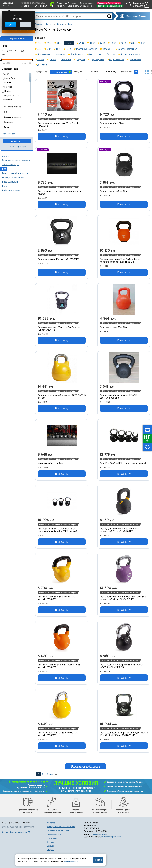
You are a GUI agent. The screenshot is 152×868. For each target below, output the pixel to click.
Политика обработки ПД (20, 832)
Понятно (98, 860)
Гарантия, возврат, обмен (58, 830)
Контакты (61, 6)
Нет (26, 25)
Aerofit (7, 74)
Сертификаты (73, 6)
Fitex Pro (8, 83)
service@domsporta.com (111, 837)
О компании (62, 3)
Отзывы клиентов (87, 6)
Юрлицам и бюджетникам (109, 3)
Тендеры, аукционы (88, 3)
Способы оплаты (54, 834)
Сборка (50, 850)
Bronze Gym (9, 78)
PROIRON (8, 100)
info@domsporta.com (98, 834)
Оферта (5, 832)
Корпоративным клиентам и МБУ (61, 827)
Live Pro (8, 91)
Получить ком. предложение (110, 6)
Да (11, 25)
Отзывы (50, 842)
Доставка (72, 3)
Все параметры (9, 134)
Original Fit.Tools (11, 95)
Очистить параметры (17, 146)
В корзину (62, 136)
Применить (17, 141)
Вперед (50, 774)
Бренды (50, 846)
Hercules (8, 87)
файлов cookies (71, 861)
